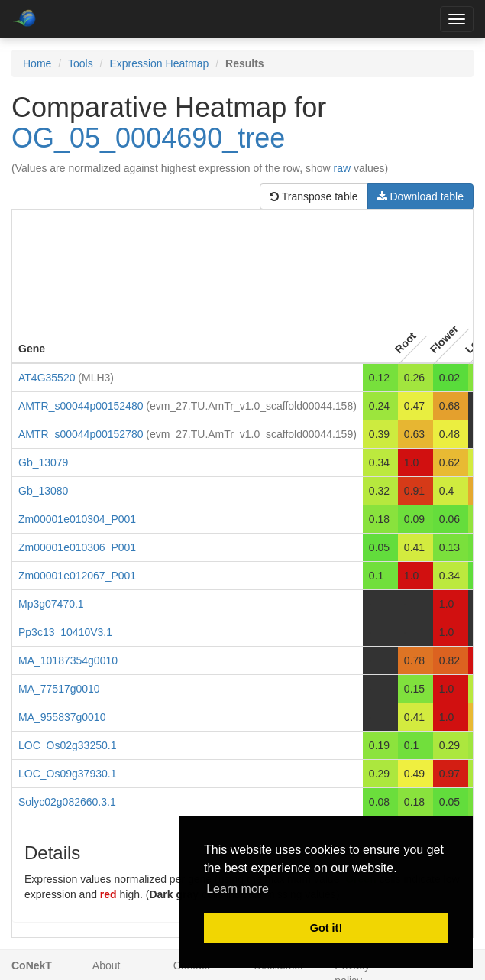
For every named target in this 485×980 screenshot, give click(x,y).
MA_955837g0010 (62, 717)
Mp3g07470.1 (51, 604)
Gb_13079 (43, 462)
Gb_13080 (43, 491)
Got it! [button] (326, 928)
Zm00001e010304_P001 (77, 519)
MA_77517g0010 (59, 689)
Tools (81, 63)
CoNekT (32, 965)
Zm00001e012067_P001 (77, 576)
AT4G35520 (47, 378)
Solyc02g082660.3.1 (67, 802)
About (107, 965)
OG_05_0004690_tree (148, 138)
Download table (420, 196)
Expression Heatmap (159, 63)
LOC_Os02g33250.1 (67, 745)
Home (37, 63)
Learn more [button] (238, 889)
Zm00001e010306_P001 (77, 547)
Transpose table (314, 196)
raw (343, 168)
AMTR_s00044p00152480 (81, 406)
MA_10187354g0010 (68, 660)
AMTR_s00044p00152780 (81, 434)
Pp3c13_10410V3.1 (65, 632)
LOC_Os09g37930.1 (67, 774)
